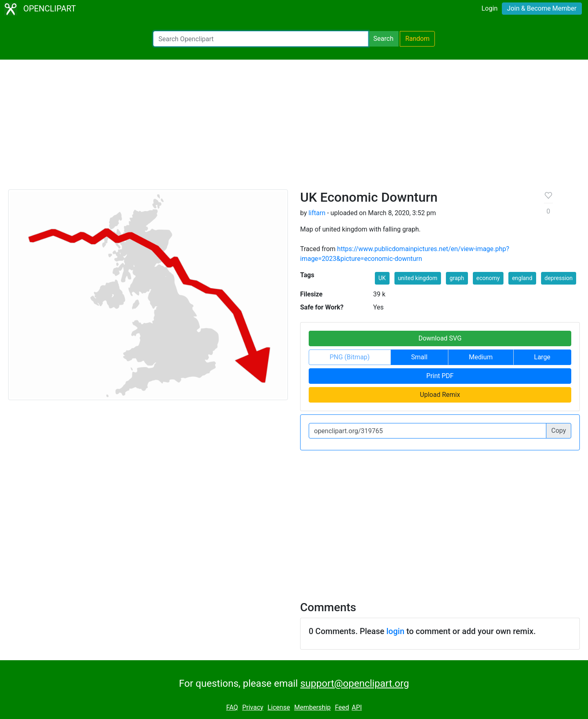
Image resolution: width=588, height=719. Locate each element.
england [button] (522, 278)
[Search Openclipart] (261, 39)
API (357, 707)
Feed (342, 707)
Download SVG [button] (440, 338)
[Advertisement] (294, 128)
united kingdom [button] (418, 278)
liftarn (317, 213)
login (395, 631)
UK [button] (382, 278)
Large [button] (542, 357)
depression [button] (559, 278)
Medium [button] (481, 357)
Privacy (253, 707)
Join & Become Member (542, 8)
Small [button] (419, 357)
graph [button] (457, 278)
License (279, 707)
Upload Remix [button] (440, 395)
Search (383, 39)
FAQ (232, 707)
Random (417, 39)
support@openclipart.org (354, 683)
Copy (559, 431)
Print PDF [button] (440, 376)
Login (489, 8)
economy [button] (488, 278)
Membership (312, 707)
